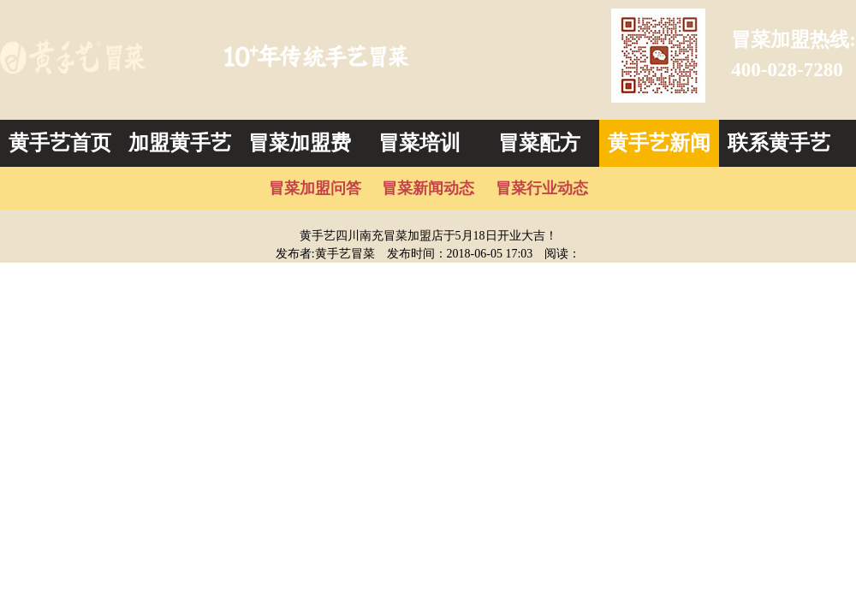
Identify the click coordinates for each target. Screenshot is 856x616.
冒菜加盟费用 (300, 149)
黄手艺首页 (60, 143)
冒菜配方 (539, 143)
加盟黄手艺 (180, 143)
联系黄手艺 (779, 143)
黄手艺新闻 (659, 143)
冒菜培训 (419, 143)
